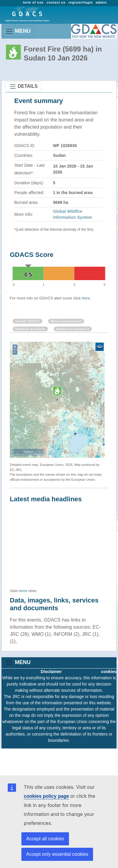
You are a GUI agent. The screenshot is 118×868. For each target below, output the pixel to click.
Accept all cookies (45, 839)
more (23, 591)
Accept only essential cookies (57, 854)
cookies (109, 672)
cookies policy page (46, 796)
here (86, 298)
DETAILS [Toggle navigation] (23, 87)
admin (101, 2)
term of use (33, 2)
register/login (81, 2)
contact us (56, 2)
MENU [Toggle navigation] (18, 31)
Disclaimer (51, 672)
